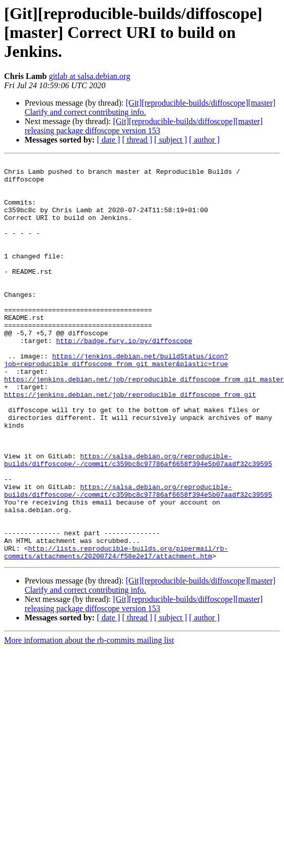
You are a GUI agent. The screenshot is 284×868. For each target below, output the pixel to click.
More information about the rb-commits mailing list (89, 720)
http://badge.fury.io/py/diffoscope (124, 377)
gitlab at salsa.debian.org (89, 76)
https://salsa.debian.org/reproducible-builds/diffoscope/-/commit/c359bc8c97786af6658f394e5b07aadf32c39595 (138, 520)
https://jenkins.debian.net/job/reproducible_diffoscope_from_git (130, 442)
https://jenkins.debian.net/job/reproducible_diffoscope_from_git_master (144, 423)
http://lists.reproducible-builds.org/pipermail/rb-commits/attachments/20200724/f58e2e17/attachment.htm (116, 631)
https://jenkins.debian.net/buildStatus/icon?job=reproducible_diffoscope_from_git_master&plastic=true (116, 400)
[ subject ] (171, 140)
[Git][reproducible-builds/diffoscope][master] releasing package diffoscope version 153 (144, 126)
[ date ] (108, 140)
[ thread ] (137, 140)
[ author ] (205, 140)
